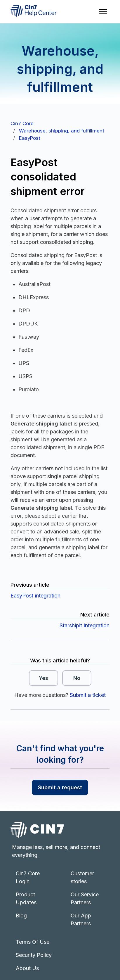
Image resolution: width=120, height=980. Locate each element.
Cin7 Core (22, 123)
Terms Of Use (33, 942)
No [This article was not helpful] (77, 678)
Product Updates (26, 898)
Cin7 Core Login (28, 877)
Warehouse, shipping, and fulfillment (62, 131)
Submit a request (60, 787)
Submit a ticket (88, 695)
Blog (21, 916)
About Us (27, 968)
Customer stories (82, 877)
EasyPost (30, 138)
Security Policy (34, 955)
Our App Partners (81, 919)
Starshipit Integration (85, 625)
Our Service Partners (85, 898)
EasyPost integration (35, 596)
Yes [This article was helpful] (44, 678)
